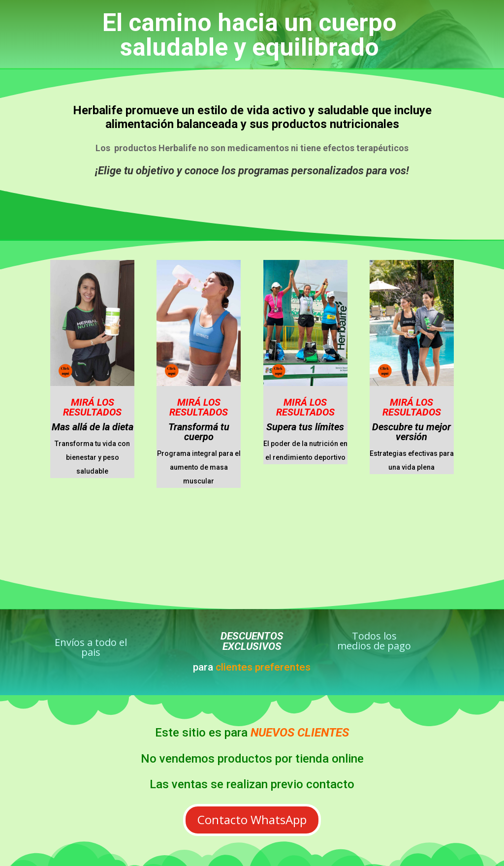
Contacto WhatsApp (252, 819)
